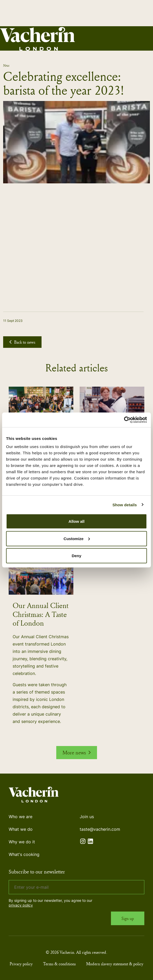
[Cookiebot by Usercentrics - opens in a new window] (124, 420)
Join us (87, 817)
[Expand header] (145, 38)
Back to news (22, 342)
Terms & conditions (59, 964)
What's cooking (24, 854)
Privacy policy (21, 964)
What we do (21, 829)
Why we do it (22, 842)
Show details (125, 505)
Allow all (77, 521)
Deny (77, 556)
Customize (77, 538)
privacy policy (21, 905)
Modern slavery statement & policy (115, 964)
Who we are (21, 817)
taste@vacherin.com (100, 829)
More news (77, 753)
